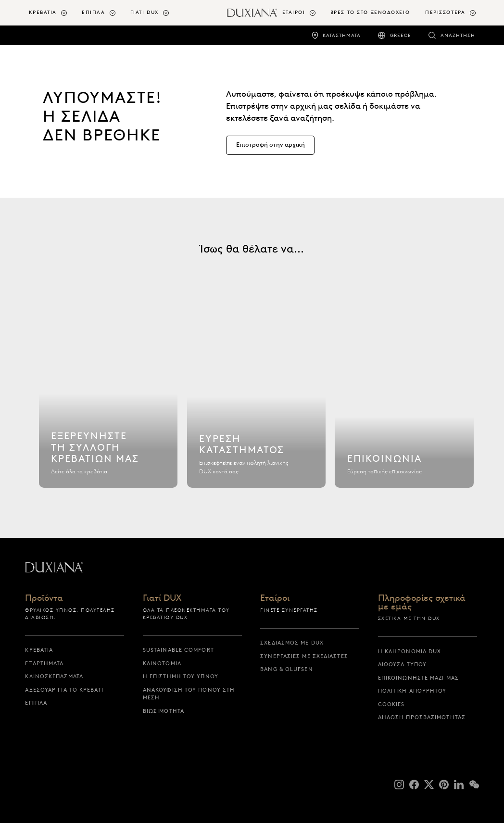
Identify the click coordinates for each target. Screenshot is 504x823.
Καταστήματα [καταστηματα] (342, 35)
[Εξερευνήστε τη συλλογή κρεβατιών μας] (108, 402)
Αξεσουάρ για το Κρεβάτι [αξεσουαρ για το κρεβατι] (64, 690)
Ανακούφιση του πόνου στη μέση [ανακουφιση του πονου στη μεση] (189, 694)
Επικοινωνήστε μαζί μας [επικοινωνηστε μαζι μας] (418, 678)
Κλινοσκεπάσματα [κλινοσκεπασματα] (54, 676)
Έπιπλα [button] (93, 12)
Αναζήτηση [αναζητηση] (458, 35)
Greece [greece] (401, 35)
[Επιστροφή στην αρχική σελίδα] (252, 13)
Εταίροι (275, 599)
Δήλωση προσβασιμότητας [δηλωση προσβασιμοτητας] (422, 717)
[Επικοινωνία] (404, 402)
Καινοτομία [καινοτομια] (162, 663)
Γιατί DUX (162, 599)
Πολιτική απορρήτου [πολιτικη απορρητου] (412, 691)
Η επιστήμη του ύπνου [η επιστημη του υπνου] (181, 676)
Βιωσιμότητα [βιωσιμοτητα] (164, 711)
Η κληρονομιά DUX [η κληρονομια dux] (410, 651)
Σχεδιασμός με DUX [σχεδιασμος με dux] (292, 643)
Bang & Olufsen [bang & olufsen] (286, 669)
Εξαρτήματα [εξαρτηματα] (44, 663)
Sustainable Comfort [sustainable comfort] (178, 650)
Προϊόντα (44, 599)
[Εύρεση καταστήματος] (257, 402)
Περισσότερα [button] (445, 12)
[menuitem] (51, 13)
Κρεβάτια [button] (43, 12)
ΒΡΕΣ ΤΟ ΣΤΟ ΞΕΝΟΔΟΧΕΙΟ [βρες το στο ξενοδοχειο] (370, 12)
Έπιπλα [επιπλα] (36, 703)
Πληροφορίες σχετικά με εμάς (422, 603)
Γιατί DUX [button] (145, 12)
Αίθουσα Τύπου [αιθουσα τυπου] (402, 664)
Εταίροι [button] (294, 12)
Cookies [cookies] (391, 704)
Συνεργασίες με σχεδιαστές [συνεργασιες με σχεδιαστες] (304, 656)
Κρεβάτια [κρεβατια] (39, 650)
